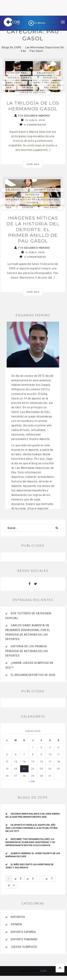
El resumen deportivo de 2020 (33, 675)
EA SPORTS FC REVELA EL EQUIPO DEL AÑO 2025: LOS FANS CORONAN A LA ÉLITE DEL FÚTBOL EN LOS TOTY (32, 828)
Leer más (33, 164)
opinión (28, 88)
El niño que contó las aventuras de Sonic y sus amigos (29, 866)
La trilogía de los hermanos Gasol (33, 106)
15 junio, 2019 (33, 120)
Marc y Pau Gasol (46, 83)
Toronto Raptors (33, 93)
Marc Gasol (14, 83)
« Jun (32, 781)
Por (32, 116)
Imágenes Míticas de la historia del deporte (33, 201)
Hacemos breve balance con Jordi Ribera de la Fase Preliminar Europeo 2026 (33, 815)
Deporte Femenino (24, 939)
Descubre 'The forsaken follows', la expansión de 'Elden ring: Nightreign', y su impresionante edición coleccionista (30, 842)
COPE (44, 971)
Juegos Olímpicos (24, 947)
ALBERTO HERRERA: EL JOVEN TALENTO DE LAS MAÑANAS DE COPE (33, 855)
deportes (50, 78)
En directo (37, 23)
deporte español (20, 78)
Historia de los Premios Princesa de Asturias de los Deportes (27, 651)
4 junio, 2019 (33, 252)
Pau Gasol (51, 88)
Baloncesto (46, 73)
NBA (9, 88)
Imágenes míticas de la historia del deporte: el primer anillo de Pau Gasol (33, 229)
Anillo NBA (18, 73)
